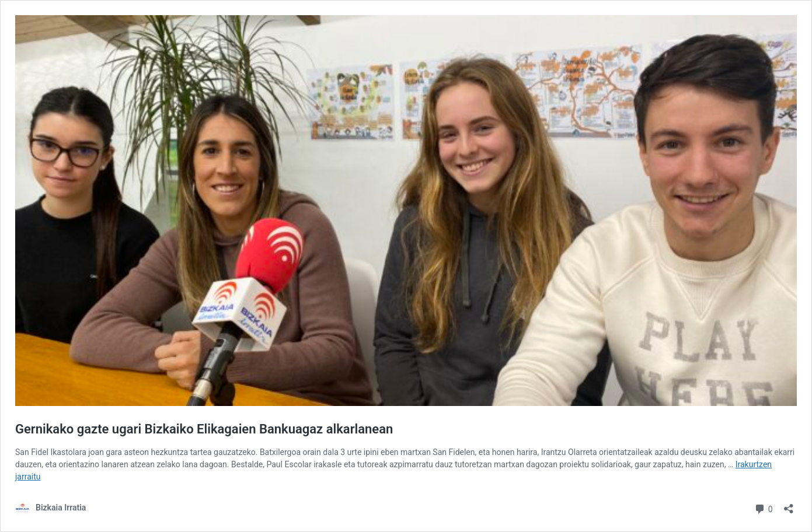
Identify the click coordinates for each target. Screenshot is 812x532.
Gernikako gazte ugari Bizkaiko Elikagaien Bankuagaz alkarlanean (204, 429)
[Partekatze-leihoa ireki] (789, 505)
